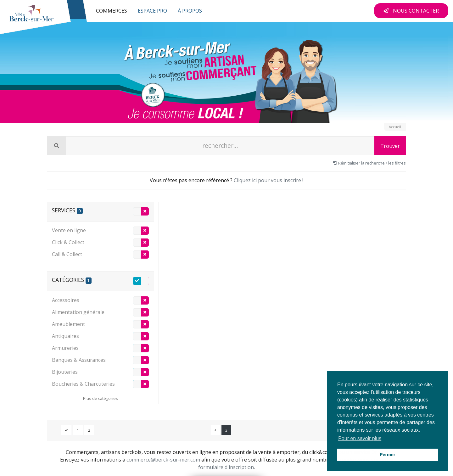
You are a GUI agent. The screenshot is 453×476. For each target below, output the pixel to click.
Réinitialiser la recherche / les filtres (369, 163)
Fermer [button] (388, 455)
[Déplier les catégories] (101, 398)
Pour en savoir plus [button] (360, 438)
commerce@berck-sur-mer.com (163, 460)
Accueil (395, 127)
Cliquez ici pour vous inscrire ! (268, 180)
